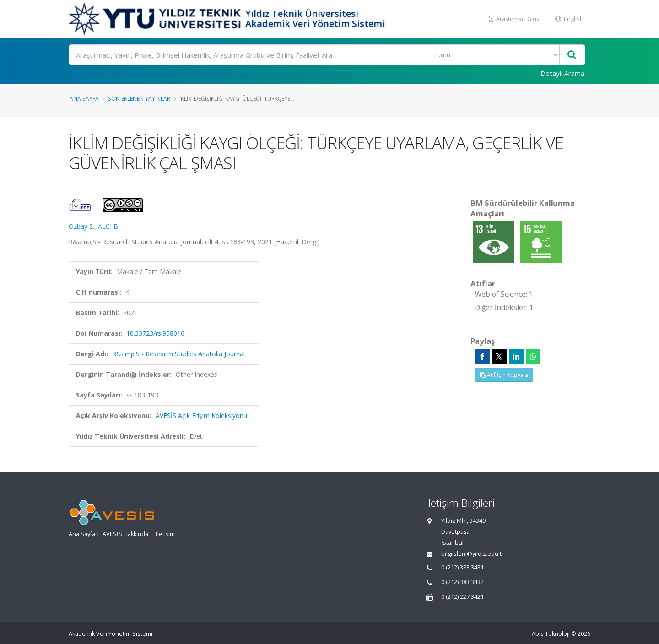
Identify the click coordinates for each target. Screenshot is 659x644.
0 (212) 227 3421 (462, 597)
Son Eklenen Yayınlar (139, 98)
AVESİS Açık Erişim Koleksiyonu (201, 416)
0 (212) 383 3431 (462, 567)
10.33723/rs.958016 (155, 333)
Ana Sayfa (84, 98)
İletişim (165, 534)
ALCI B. (109, 226)
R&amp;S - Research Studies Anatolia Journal (178, 354)
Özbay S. (81, 226)
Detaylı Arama (562, 73)
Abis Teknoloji (551, 634)
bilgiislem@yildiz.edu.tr (473, 554)
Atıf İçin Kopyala (504, 375)
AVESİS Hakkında (125, 534)
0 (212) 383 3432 (462, 582)
